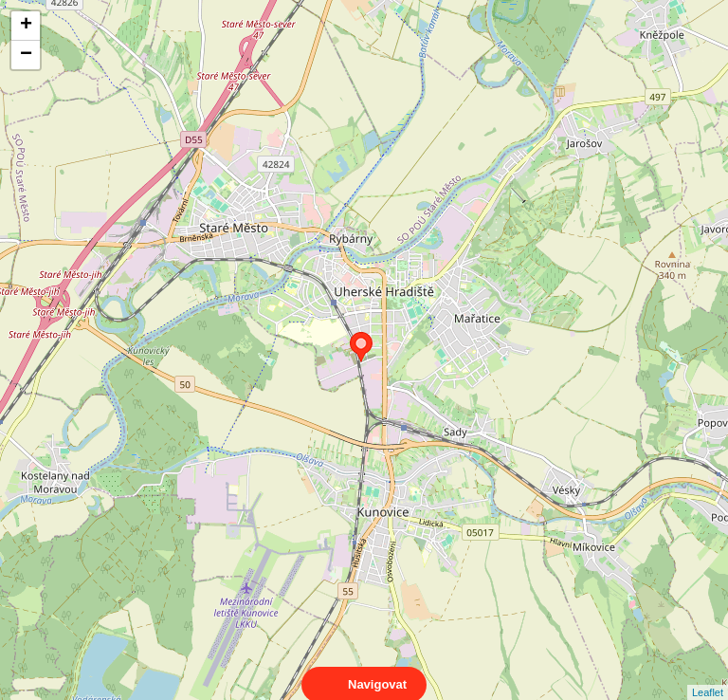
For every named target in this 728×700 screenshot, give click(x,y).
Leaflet (708, 675)
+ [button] (26, 26)
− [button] (26, 55)
